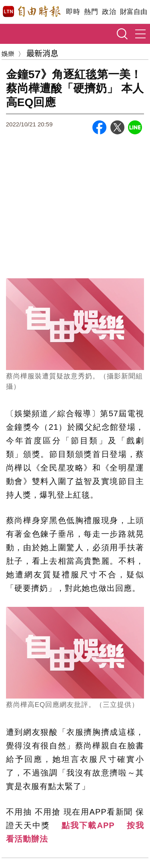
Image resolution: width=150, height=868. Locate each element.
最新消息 (42, 53)
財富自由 (133, 12)
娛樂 (8, 53)
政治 (109, 12)
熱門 (91, 12)
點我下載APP (88, 825)
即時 (73, 12)
